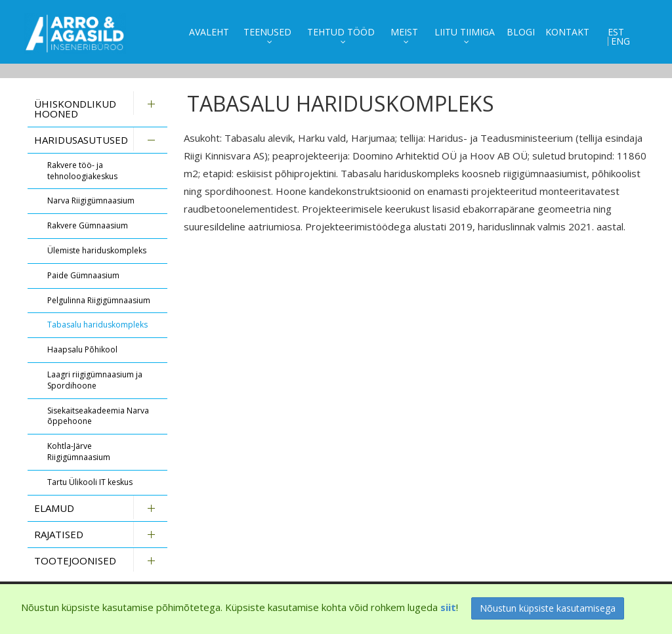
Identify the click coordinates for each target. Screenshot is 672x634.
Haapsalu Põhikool (82, 349)
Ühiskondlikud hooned (75, 109)
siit (448, 607)
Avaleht (209, 32)
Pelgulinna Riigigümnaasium (99, 300)
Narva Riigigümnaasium (91, 201)
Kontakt (567, 32)
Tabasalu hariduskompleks (97, 325)
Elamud (54, 508)
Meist (404, 32)
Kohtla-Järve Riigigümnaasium (79, 452)
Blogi (521, 32)
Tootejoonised (75, 560)
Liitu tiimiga (465, 32)
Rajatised (59, 534)
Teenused (267, 32)
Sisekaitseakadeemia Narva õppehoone (98, 416)
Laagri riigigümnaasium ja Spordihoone (95, 380)
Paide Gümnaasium (83, 275)
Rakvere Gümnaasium (88, 225)
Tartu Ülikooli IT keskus (90, 482)
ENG (620, 41)
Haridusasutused (81, 140)
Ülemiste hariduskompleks (97, 250)
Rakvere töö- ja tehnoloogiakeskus (82, 171)
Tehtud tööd (341, 32)
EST (616, 32)
